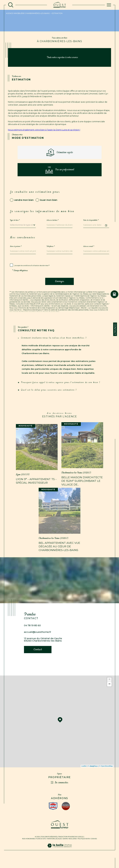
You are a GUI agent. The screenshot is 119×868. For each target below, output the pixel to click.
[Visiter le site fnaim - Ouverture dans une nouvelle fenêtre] (66, 815)
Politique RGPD (83, 848)
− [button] (109, 693)
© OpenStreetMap (106, 775)
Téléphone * (51, 251)
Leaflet (84, 775)
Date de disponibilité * (91, 225)
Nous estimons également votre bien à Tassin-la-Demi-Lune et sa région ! (44, 130)
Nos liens (72, 848)
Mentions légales (54, 848)
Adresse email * (89, 251)
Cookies (94, 848)
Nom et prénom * (16, 251)
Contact (115, 329)
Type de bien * (15, 225)
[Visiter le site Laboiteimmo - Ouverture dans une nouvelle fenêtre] (59, 858)
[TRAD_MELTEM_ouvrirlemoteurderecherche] (11, 5)
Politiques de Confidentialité (51, 319)
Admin (65, 848)
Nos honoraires (29, 848)
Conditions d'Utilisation (76, 319)
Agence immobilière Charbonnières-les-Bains (28, 13)
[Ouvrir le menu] (109, 5)
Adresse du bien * (53, 225)
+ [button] (109, 689)
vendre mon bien (24, 205)
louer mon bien (49, 205)
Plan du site (41, 848)
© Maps (93, 775)
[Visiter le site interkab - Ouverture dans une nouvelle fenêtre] (53, 815)
